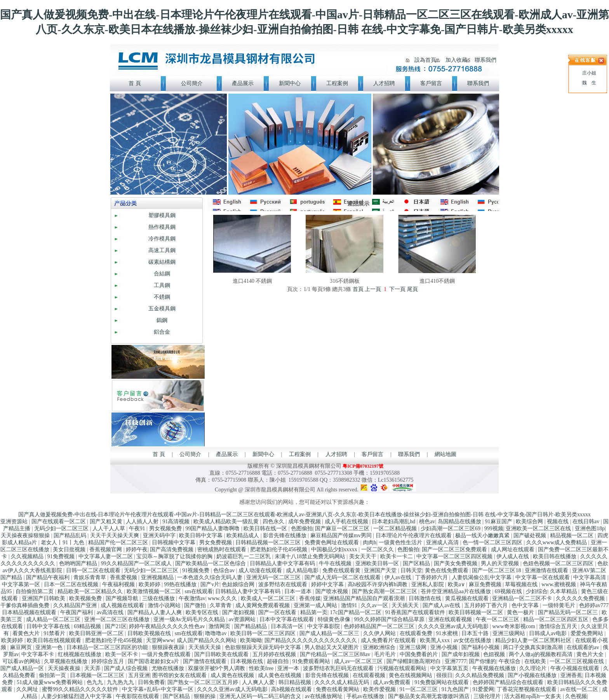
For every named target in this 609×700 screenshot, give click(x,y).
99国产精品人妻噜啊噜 (213, 528)
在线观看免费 (417, 633)
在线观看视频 (370, 675)
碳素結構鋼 (162, 262)
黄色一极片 (521, 612)
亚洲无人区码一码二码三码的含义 (261, 696)
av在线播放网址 (325, 696)
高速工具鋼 (162, 250)
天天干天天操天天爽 (115, 535)
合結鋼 (162, 274)
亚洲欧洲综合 (380, 647)
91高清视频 (177, 522)
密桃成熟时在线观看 (223, 549)
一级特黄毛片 (560, 605)
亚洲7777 (456, 661)
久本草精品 (564, 591)
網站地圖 (445, 454)
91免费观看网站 (312, 661)
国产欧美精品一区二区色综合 (211, 563)
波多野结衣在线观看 (284, 584)
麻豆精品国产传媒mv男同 (342, 535)
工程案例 (300, 454)
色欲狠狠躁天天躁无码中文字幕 (264, 647)
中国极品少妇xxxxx (335, 549)
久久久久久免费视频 (581, 598)
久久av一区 (375, 605)
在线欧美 (536, 661)
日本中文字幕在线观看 (287, 619)
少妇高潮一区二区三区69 (451, 528)
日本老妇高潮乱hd (394, 522)
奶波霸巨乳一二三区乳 (244, 556)
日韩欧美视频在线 (150, 633)
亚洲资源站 (15, 522)
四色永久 (274, 522)
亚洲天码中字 (160, 535)
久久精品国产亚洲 (76, 605)
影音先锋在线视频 (328, 675)
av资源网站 (243, 619)
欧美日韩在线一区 (266, 528)
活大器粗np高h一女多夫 (533, 696)
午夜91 (138, 528)
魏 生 (589, 83)
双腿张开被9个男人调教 (217, 668)
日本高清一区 (288, 626)
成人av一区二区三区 (359, 661)
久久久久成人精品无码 (343, 682)
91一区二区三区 (419, 689)
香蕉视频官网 (106, 549)
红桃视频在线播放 (80, 654)
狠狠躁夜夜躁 (169, 647)
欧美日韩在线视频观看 (55, 640)
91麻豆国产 (499, 522)
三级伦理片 (488, 696)
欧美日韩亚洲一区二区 (97, 633)
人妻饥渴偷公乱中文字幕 (482, 577)
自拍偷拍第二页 (35, 591)
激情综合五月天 (559, 626)
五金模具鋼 (162, 309)
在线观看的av (584, 647)
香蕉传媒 (310, 598)
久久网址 (28, 689)
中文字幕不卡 (38, 654)
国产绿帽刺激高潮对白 (414, 661)
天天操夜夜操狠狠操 (26, 535)
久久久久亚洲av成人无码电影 (454, 626)
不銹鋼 (162, 297)
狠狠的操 (205, 696)
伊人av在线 (399, 577)
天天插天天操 (205, 647)
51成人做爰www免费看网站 (50, 682)
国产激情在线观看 (205, 661)
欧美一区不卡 (122, 654)
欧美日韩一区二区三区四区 (264, 633)
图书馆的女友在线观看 (180, 675)
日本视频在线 (247, 661)
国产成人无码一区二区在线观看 (343, 577)
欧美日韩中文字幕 (202, 535)
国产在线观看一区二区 (59, 522)
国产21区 (116, 626)
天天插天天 (406, 605)
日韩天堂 (411, 570)
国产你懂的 (482, 661)
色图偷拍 (302, 528)
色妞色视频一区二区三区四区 (559, 563)
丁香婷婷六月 (432, 577)
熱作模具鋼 (162, 227)
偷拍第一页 (53, 675)
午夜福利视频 (119, 584)
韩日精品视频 (296, 682)
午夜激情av (192, 598)
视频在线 (559, 522)
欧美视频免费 (86, 598)
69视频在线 (509, 591)
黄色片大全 (591, 654)
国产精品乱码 (71, 535)
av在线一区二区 (580, 689)
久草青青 (221, 605)
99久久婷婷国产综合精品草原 (390, 619)
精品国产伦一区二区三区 (119, 542)
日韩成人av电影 (549, 633)
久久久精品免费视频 (480, 675)
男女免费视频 (216, 542)
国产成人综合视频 (127, 668)
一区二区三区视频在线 (578, 661)
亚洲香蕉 (571, 675)
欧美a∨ (457, 584)
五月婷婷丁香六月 (487, 605)
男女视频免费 (166, 528)
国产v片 (210, 584)
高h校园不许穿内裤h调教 (378, 584)
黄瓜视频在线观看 (468, 598)
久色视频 (576, 696)
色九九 (96, 682)
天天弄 (93, 668)
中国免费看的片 (419, 654)
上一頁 (373, 289)
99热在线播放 (181, 584)
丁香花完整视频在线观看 (527, 689)
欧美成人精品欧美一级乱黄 (227, 522)
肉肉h (370, 542)
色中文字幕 (526, 605)
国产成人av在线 (442, 605)
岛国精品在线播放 (460, 522)
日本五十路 (476, 633)
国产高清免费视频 (172, 549)
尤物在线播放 (169, 668)
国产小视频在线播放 (533, 675)
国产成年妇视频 (461, 654)
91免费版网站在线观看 (442, 682)
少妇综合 (537, 591)
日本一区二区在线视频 (72, 584)
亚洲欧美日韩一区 (378, 563)
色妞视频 (495, 654)
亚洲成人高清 (443, 542)
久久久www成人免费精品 (557, 542)
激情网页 (220, 626)
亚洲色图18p (590, 528)
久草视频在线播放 (66, 661)
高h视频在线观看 (292, 689)
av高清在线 (111, 612)
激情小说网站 (165, 605)
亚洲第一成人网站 (316, 605)
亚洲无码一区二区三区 (274, 577)
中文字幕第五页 (450, 668)
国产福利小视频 (481, 647)
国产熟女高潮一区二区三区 (385, 591)
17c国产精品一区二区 (356, 612)
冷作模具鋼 (162, 239)
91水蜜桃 (448, 633)
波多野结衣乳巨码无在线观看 (339, 668)
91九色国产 (456, 689)
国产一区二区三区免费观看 (455, 549)
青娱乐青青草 (90, 577)
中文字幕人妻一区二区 (106, 556)
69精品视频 (88, 626)
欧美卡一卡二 (397, 556)
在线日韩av (587, 522)
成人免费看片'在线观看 (389, 640)
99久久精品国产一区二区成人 (137, 563)
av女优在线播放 (473, 640)
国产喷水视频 (332, 591)
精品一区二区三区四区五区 (557, 619)
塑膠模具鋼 (162, 215)
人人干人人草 (110, 528)
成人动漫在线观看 (261, 570)
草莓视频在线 (522, 584)
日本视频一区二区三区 (98, 675)
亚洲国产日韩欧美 (44, 598)
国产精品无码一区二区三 (569, 612)
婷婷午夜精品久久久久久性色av (168, 626)
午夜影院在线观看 (138, 696)
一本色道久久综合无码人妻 (211, 577)
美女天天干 (364, 556)
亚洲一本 (289, 668)
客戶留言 (372, 454)
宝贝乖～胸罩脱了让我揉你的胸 (175, 556)
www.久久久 (223, 598)
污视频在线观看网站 (403, 668)
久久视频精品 (28, 556)
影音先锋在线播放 (285, 535)
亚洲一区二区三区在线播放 (118, 619)
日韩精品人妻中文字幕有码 (283, 563)
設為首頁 (425, 60)
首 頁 (159, 454)
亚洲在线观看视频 (451, 619)
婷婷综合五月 (108, 661)
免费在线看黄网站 (338, 689)
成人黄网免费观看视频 (263, 605)
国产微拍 (196, 605)
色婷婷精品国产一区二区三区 (380, 626)
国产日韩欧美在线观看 (222, 654)
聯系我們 (485, 60)
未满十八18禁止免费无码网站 (311, 556)
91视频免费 (197, 570)
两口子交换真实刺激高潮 (534, 647)
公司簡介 (190, 454)
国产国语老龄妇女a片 (154, 661)
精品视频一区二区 (572, 535)
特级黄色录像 (335, 619)
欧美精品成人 (244, 535)
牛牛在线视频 (336, 563)
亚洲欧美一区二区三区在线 (539, 528)
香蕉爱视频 (124, 577)
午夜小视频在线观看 (576, 668)
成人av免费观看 (392, 682)
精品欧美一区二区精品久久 (91, 591)
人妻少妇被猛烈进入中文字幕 (77, 696)
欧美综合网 (530, 522)
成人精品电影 (303, 570)
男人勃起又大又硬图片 (332, 647)
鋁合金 (162, 332)
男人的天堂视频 (501, 563)
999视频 (494, 528)
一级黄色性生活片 (401, 542)
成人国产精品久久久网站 (207, 640)
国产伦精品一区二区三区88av (336, 654)
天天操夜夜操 (65, 668)
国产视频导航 (123, 598)
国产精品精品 (251, 626)
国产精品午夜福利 (49, 577)
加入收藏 (456, 60)
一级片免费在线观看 (167, 654)
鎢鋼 (162, 320)
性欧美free (262, 668)
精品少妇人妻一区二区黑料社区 (534, 640)
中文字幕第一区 (22, 584)
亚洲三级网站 (510, 633)
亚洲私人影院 (428, 584)
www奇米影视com (514, 626)
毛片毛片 (386, 654)
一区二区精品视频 (396, 528)
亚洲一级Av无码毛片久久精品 (190, 619)
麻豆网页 (22, 647)
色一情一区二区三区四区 (493, 542)
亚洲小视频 (445, 647)
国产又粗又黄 (107, 522)
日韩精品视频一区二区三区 (269, 542)
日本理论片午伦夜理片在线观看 (414, 535)
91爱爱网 (483, 689)
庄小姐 (589, 73)
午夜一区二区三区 (498, 619)
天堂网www (160, 640)
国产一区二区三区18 (497, 570)
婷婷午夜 (137, 549)
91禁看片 (55, 633)
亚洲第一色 (50, 647)
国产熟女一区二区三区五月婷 (204, 682)
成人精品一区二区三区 (54, 619)
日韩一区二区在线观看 (94, 570)
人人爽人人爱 (259, 682)
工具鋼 (162, 285)
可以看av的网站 (22, 661)
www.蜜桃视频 (559, 584)
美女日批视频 (70, 549)
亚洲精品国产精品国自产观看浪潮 (365, 598)
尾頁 (412, 289)
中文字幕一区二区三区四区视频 (455, 556)
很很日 (444, 675)
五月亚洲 (139, 675)
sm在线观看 (199, 591)
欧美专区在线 (203, 612)
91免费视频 (62, 556)
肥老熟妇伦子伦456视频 (279, 549)
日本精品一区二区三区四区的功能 (108, 647)
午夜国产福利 (77, 612)
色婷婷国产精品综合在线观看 (509, 682)
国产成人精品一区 (23, 668)
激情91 (350, 605)
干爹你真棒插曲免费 (26, 605)
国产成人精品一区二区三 (330, 633)
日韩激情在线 (426, 598)
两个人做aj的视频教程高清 (541, 654)
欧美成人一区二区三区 (269, 598)
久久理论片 (534, 668)
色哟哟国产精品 (79, 563)
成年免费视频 (305, 522)
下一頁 (397, 289)
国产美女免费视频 (456, 563)
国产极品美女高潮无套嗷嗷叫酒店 (430, 696)
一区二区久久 (378, 549)
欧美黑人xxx (436, 640)
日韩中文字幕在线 (49, 626)
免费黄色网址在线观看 (332, 542)
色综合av (225, 570)
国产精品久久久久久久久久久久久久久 (311, 640)
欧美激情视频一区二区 (155, 591)
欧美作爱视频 (380, 689)
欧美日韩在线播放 (555, 556)
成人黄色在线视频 (233, 675)
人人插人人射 (143, 522)
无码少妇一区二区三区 (62, 528)
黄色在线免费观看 (447, 570)
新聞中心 (263, 454)
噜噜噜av (217, 633)
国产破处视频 (531, 535)
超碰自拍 (278, 661)
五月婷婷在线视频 (275, 654)
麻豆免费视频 (486, 584)
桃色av (427, 522)
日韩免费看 (151, 682)
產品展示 (227, 454)
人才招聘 (336, 454)
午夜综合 (510, 661)
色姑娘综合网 (239, 584)
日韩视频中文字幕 (174, 542)
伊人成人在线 (513, 556)
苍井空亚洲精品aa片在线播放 (456, 591)
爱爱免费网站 (588, 633)
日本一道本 (299, 591)
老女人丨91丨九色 (63, 542)
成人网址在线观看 (513, 549)
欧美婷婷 (150, 584)
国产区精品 (417, 563)
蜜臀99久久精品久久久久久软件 (81, 689)
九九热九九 (121, 682)
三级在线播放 (159, 598)
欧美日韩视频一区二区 (477, 612)
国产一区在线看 (278, 612)
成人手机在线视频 (347, 522)
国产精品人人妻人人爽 (155, 612)
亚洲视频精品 (158, 577)
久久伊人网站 (380, 633)
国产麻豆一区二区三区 (343, 528)
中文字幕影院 (324, 626)
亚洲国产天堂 (381, 570)
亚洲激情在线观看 (547, 570)
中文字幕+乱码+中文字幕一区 (158, 689)
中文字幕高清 (590, 577)
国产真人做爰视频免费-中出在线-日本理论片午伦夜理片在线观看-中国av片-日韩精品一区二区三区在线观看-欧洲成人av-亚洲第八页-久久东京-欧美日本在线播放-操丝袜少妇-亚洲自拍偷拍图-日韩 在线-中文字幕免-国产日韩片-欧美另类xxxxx (304, 515)
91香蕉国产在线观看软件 (416, 612)
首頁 (358, 289)
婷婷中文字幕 (328, 584)
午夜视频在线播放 (495, 668)
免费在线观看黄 (342, 570)
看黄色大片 (27, 633)
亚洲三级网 (414, 647)
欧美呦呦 (251, 640)
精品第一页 (314, 612)
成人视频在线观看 (123, 605)
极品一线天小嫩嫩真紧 (483, 535)
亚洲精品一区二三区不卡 (523, 598)
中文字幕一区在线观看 (543, 577)
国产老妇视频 (239, 612)
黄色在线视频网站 (411, 675)
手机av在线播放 (366, 696)
